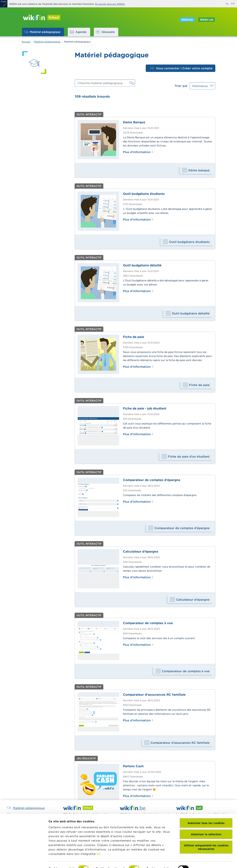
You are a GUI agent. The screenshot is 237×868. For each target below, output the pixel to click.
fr (233, 4)
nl (227, 4)
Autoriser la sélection (206, 813)
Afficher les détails (62, 861)
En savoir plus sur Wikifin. (110, 4)
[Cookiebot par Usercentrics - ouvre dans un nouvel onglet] (24, 861)
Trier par (181, 86)
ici (99, 833)
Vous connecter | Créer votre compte (181, 68)
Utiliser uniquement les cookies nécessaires (206, 826)
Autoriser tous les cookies (206, 802)
